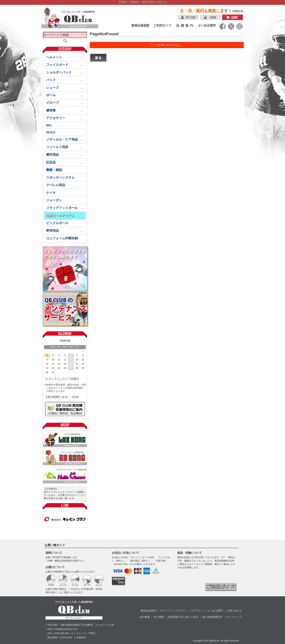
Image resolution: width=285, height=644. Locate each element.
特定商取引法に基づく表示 (183, 617)
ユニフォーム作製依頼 (62, 238)
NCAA (51, 132)
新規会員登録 (148, 611)
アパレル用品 (56, 185)
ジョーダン (54, 200)
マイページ (166, 611)
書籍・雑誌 (54, 170)
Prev (45, 340)
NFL (49, 125)
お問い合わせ (234, 611)
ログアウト (197, 611)
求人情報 (159, 617)
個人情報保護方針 (212, 617)
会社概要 (145, 617)
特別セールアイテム (60, 215)
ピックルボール (57, 223)
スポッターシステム (60, 177)
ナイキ (51, 193)
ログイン (181, 611)
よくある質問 (215, 611)
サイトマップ (234, 617)
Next (85, 340)
